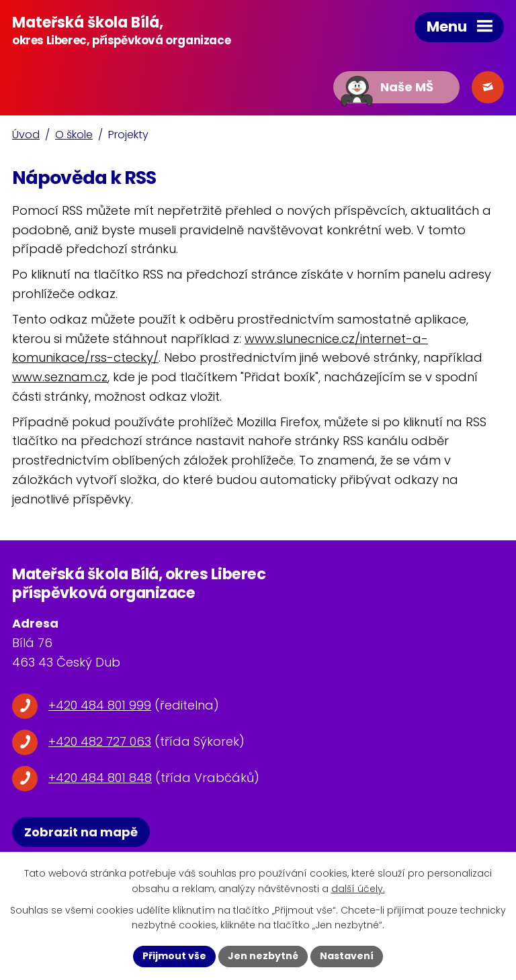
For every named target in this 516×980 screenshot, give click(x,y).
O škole (74, 135)
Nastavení (347, 956)
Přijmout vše (174, 956)
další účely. (358, 889)
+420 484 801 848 (100, 778)
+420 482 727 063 (100, 741)
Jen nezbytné (263, 956)
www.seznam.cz (60, 377)
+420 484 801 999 (100, 705)
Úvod (26, 135)
